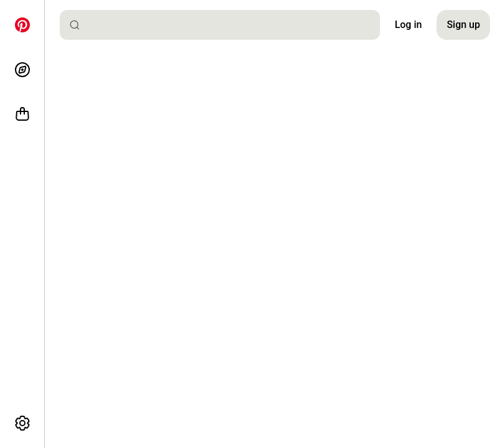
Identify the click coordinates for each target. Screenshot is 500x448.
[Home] (22, 25)
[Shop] (22, 114)
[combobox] (225, 25)
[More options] (22, 423)
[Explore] (22, 70)
